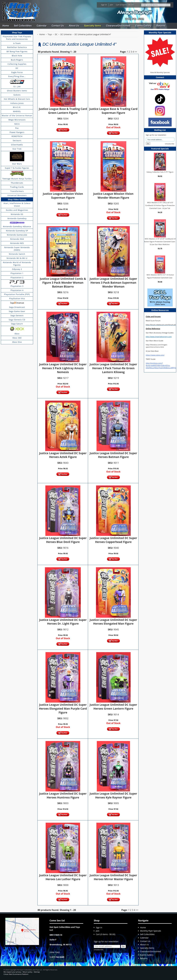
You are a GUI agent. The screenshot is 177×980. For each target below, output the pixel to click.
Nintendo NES (17, 243)
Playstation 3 (17, 286)
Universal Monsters (17, 195)
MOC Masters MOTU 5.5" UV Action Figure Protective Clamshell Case (160, 276)
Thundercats (17, 183)
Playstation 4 (17, 290)
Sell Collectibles (23, 26)
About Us (74, 26)
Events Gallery (143, 26)
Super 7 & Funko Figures (17, 168)
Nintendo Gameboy (17, 218)
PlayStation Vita (17, 298)
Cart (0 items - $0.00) (125, 5)
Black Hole (17, 56)
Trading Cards (17, 187)
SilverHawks (17, 145)
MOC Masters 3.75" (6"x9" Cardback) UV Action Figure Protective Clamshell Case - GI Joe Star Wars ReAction (160, 242)
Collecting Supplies (17, 64)
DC (17, 68)
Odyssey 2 (17, 269)
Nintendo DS (17, 214)
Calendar (42, 26)
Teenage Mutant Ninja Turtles (17, 179)
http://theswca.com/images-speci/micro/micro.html (157, 346)
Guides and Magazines (17, 210)
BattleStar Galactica (17, 47)
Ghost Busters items (17, 91)
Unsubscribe (170, 144)
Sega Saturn (17, 324)
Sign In (104, 5)
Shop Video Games (17, 199)
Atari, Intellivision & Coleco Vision (17, 205)
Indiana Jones (17, 103)
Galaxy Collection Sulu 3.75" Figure (160, 172)
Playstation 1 (17, 273)
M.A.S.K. (17, 107)
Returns (161, 26)
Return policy (27, 972)
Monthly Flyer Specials (151, 931)
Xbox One (17, 342)
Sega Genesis (17, 315)
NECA (17, 124)
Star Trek (17, 149)
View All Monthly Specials (160, 72)
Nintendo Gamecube (17, 235)
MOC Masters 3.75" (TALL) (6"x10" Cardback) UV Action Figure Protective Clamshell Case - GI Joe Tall (160, 205)
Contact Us (58, 26)
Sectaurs (17, 140)
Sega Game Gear (17, 311)
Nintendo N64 (17, 239)
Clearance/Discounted (118, 26)
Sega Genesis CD (17, 320)
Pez (17, 128)
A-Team (17, 43)
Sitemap (37, 972)
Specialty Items (93, 26)
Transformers (17, 191)
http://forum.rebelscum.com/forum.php (161, 325)
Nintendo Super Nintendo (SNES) (17, 249)
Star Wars (17, 164)
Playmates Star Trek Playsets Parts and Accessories (17, 38)
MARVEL (17, 111)
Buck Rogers (17, 60)
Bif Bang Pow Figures (17, 51)
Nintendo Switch (17, 254)
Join (111, 5)
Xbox (17, 334)
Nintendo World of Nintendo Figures (17, 264)
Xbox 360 (17, 338)
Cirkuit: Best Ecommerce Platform (16, 974)
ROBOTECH (17, 136)
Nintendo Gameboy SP (17, 231)
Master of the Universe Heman (17, 116)
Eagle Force (17, 72)
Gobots (17, 95)
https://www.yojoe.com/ (155, 355)
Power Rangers (17, 132)
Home (6, 26)
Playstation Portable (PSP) (17, 294)
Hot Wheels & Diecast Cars (17, 99)
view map (55, 952)
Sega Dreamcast (17, 307)
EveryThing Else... (17, 76)
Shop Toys (17, 32)
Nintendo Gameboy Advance (17, 226)
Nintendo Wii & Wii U (17, 258)
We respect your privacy (12, 972)
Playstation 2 (17, 277)
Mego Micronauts (17, 120)
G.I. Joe (17, 86)
